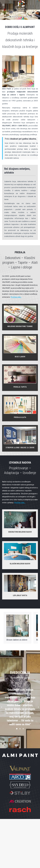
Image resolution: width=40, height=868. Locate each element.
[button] (2, 707)
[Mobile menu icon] (3, 5)
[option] (20, 707)
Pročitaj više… (16, 297)
